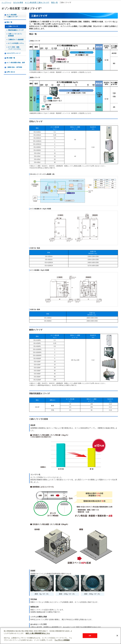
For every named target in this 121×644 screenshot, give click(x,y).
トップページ (6, 3)
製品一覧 (54, 3)
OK (90, 636)
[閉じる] (117, 636)
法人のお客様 (18, 3)
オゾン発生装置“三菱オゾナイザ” (12, 16)
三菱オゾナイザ (65, 3)
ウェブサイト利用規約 (62, 640)
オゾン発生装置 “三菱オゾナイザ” (37, 3)
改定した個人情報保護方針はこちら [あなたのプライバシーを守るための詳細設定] (38, 633)
